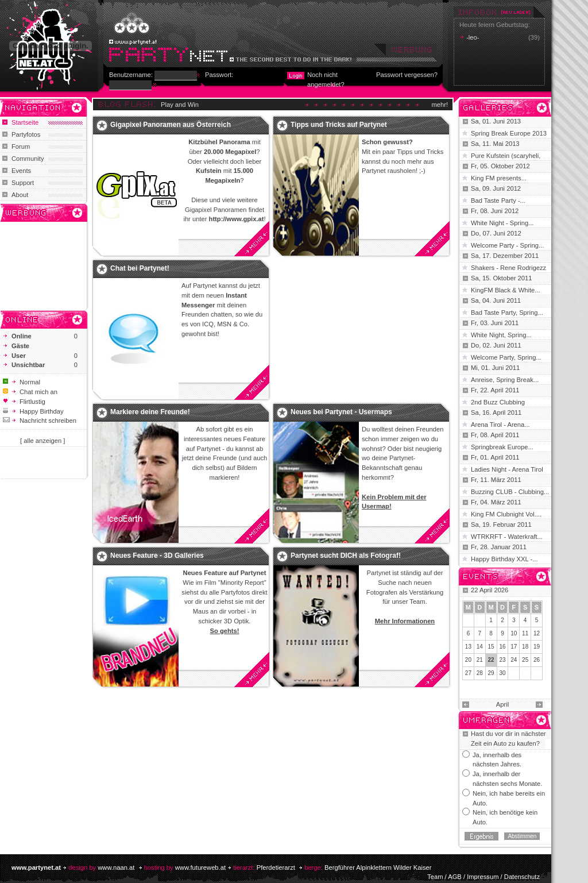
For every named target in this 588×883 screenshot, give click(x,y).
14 (480, 647)
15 (491, 647)
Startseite (25, 122)
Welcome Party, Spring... (506, 357)
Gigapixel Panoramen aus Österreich (171, 125)
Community (28, 159)
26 (537, 660)
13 (468, 647)
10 (514, 633)
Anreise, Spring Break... (505, 380)
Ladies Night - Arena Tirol (507, 469)
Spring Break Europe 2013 (509, 133)
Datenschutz (522, 877)
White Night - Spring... (502, 223)
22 (491, 660)
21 (480, 660)
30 (502, 673)
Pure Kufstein (491, 156)
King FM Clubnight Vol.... (506, 514)
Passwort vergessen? (407, 75)
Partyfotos (26, 134)
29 (491, 673)
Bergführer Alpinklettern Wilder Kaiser (378, 867)
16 (502, 647)
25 (525, 660)
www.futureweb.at (200, 867)
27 (468, 673)
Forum (21, 146)
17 (514, 647)
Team (435, 877)
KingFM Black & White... (506, 290)
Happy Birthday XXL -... (504, 559)
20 (468, 660)
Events (21, 171)
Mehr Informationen (405, 621)
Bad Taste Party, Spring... (507, 313)
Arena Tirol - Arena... (500, 425)
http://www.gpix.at (237, 219)
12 (537, 633)
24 (514, 660)
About (20, 195)
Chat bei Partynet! (140, 268)
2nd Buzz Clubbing (498, 402)
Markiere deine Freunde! (150, 412)
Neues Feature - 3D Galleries (157, 556)
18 (525, 647)
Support (23, 183)
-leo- (473, 37)
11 (525, 633)
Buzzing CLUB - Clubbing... (510, 492)
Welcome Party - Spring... (507, 245)
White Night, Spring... (501, 335)
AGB (455, 877)
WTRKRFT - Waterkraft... (507, 537)
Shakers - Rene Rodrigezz (508, 268)
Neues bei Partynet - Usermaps (341, 412)
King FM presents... (499, 178)
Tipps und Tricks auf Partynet (339, 125)
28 (480, 673)
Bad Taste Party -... (498, 200)
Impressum (483, 877)
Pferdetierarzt (276, 867)
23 (502, 660)
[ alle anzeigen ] (42, 441)
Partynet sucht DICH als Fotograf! (346, 556)
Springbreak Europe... (502, 447)
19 (537, 647)
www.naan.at (116, 867)
